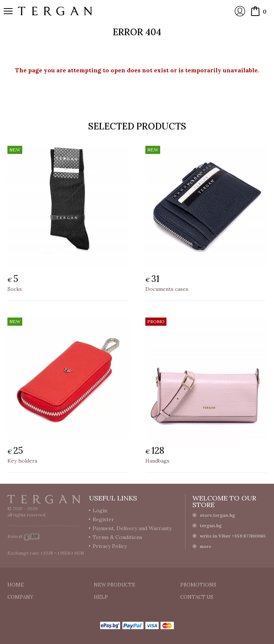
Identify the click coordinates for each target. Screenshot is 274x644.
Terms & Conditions (118, 537)
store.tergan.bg (217, 515)
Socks (15, 289)
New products (114, 585)
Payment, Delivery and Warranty (132, 528)
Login (240, 11)
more (206, 546)
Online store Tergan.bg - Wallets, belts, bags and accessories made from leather (55, 11)
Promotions (198, 585)
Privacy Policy (110, 546)
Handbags (157, 461)
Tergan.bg (44, 499)
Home (16, 585)
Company (20, 597)
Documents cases (167, 289)
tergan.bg (211, 525)
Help (101, 597)
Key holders (22, 461)
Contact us (197, 597)
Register (103, 519)
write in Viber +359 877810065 (233, 536)
